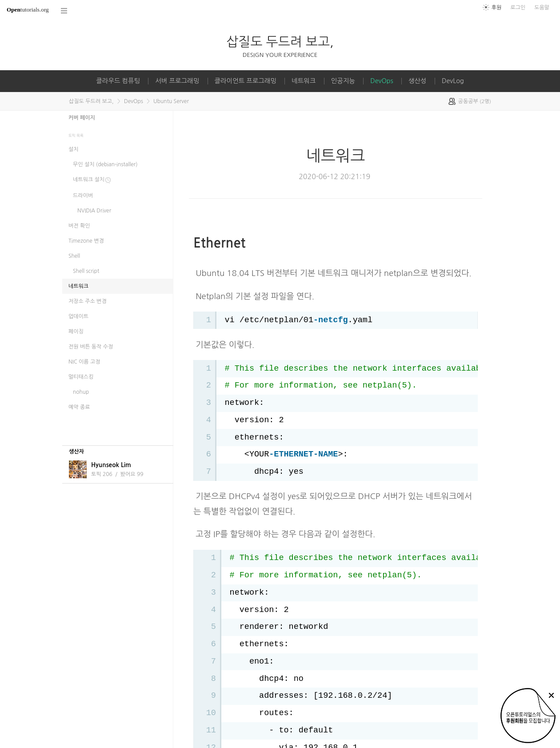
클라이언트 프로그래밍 (246, 81)
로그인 (518, 8)
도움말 (542, 8)
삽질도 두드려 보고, (280, 42)
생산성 (418, 81)
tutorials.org (28, 10)
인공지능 (343, 81)
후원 (497, 8)
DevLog (453, 81)
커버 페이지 (82, 118)
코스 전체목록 (64, 11)
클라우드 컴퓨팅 (118, 81)
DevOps (382, 81)
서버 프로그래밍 (177, 81)
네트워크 (304, 81)
